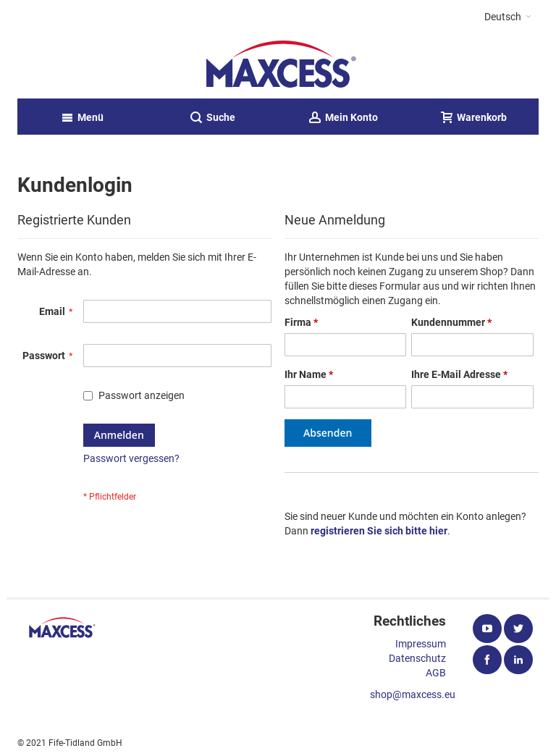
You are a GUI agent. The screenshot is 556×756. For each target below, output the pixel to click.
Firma (301, 322)
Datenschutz (417, 658)
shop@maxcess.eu (413, 694)
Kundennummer (451, 322)
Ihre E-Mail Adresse (459, 374)
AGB (436, 673)
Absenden (328, 433)
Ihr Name (309, 374)
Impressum (421, 644)
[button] (508, 17)
